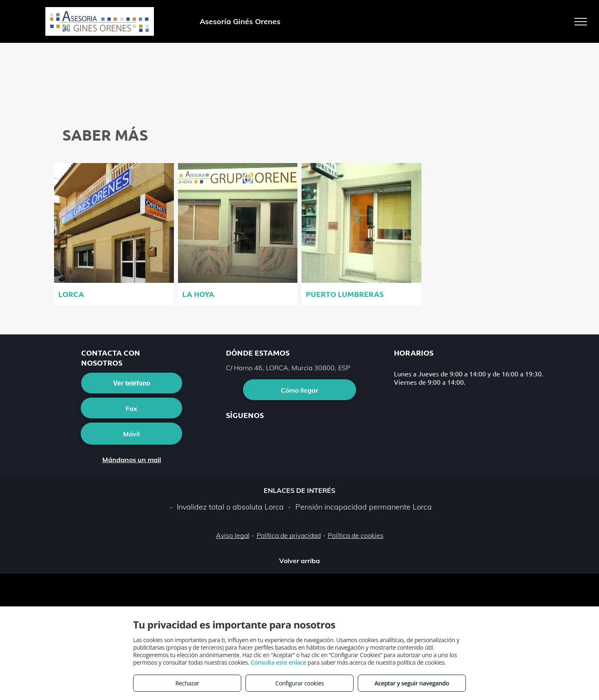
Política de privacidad (289, 535)
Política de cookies (356, 535)
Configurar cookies (300, 683)
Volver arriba (299, 561)
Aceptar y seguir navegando (412, 683)
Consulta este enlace (278, 662)
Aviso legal (233, 535)
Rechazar (187, 683)
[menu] (581, 22)
